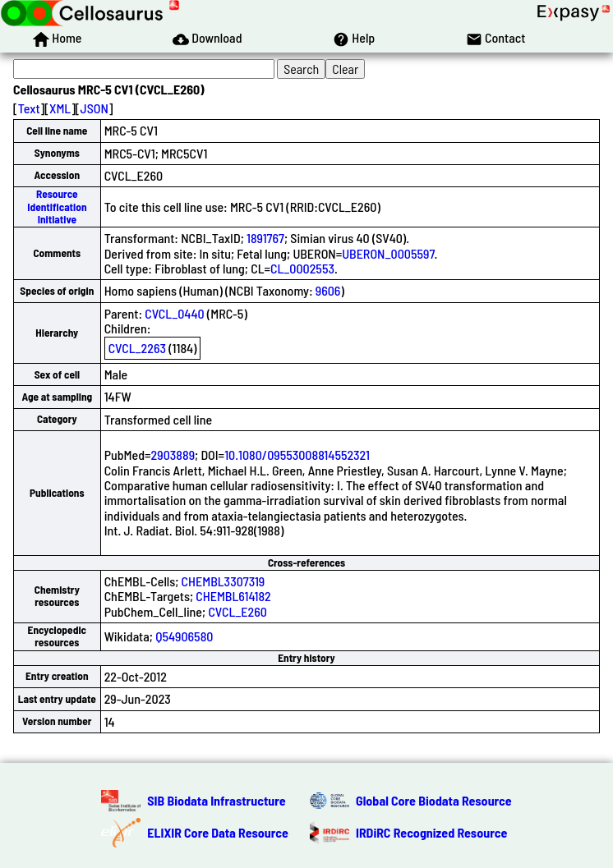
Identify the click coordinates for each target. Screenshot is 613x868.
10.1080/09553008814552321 (297, 455)
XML (60, 108)
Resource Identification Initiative (57, 207)
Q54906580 (184, 636)
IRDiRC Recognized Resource (431, 832)
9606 (328, 290)
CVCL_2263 (137, 348)
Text (29, 108)
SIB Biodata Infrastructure (216, 800)
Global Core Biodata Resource (434, 800)
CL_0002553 (302, 268)
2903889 (173, 455)
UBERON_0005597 (388, 253)
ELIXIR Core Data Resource (218, 832)
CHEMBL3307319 (224, 581)
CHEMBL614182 (233, 596)
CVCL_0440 (174, 313)
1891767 (265, 238)
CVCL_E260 (237, 611)
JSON (94, 108)
